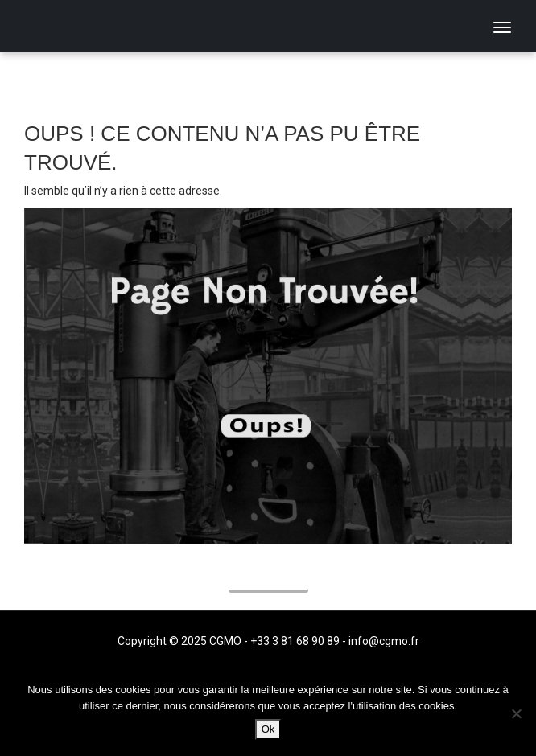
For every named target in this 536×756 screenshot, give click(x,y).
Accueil (268, 578)
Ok (268, 729)
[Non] (516, 713)
